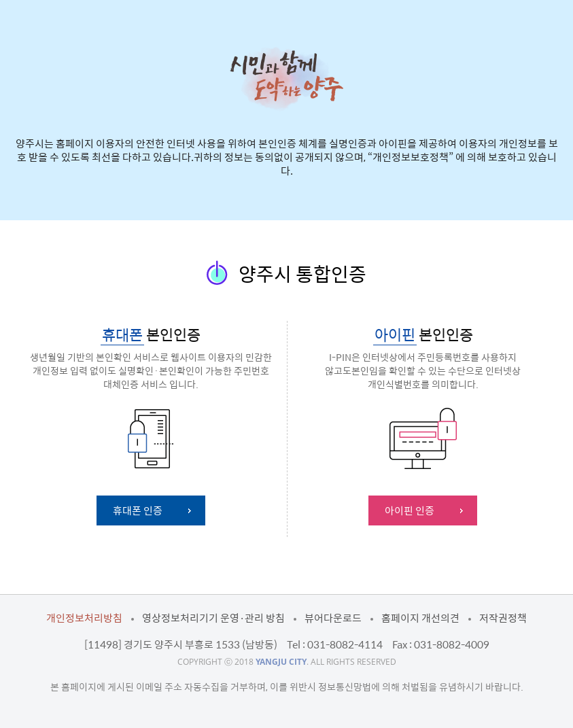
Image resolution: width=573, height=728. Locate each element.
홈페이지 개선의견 (420, 618)
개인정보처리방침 (84, 618)
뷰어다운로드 (333, 618)
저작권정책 (503, 618)
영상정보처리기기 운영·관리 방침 (213, 618)
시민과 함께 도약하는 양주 (286, 79)
